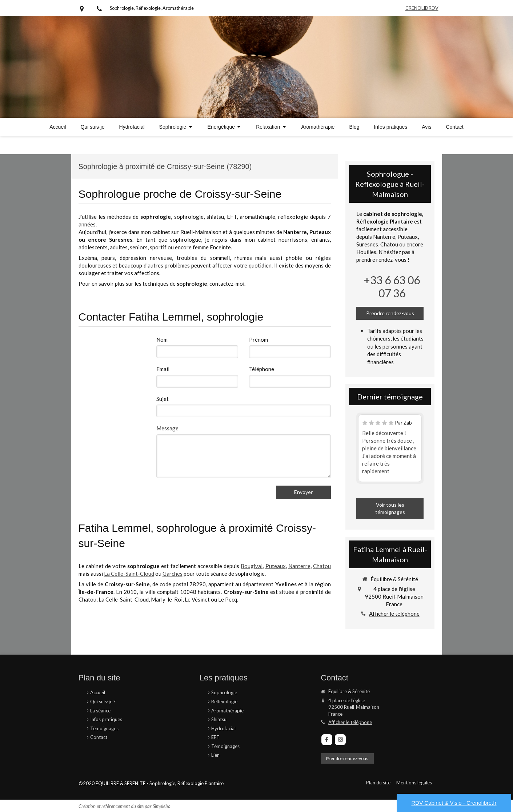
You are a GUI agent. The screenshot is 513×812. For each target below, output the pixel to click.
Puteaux (276, 566)
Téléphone (262, 369)
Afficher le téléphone (394, 614)
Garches (173, 574)
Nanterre (299, 566)
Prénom (258, 339)
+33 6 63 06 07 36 (392, 286)
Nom (162, 339)
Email (163, 369)
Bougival (252, 566)
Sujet (163, 399)
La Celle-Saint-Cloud (129, 574)
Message (167, 428)
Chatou (322, 566)
